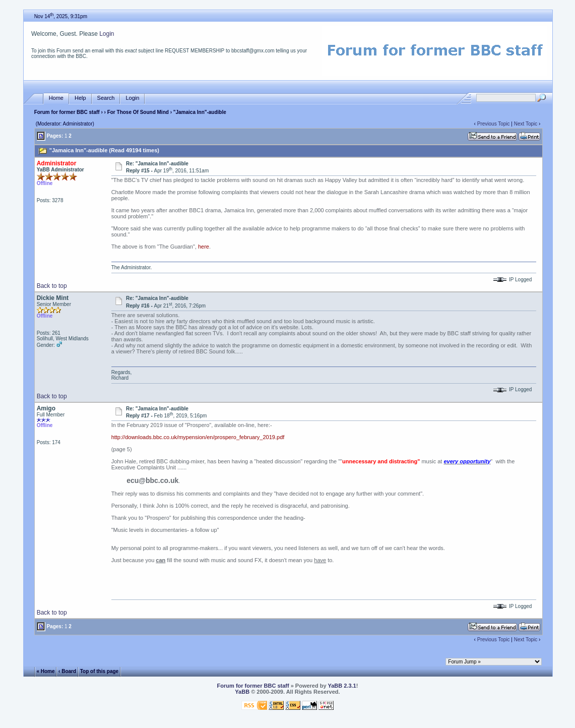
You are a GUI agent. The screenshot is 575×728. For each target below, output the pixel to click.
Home (56, 98)
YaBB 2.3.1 (342, 686)
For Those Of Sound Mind (138, 112)
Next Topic (526, 124)
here (204, 247)
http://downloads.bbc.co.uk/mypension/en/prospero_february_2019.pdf (198, 437)
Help (80, 98)
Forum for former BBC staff (67, 112)
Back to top (52, 286)
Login (107, 34)
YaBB (242, 692)
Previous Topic (494, 124)
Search (106, 98)
